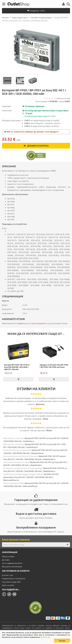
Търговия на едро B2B (11, 582)
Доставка (6, 560)
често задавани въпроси (12, 563)
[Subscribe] (67, 545)
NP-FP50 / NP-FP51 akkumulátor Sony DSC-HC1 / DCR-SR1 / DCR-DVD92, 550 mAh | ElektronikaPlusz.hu (31, 477)
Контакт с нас (8, 575)
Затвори (62, 641)
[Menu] (4, 4)
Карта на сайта (8, 585)
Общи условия (8, 556)
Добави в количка (36, 146)
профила (21, 323)
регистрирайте (39, 323)
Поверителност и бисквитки (14, 579)
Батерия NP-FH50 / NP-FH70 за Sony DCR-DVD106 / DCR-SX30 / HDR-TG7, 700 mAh (17, 367)
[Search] (68, 4)
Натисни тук (45, 637)
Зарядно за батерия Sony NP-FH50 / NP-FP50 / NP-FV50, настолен (54, 366)
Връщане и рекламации (12, 566)
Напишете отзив (63, 98)
